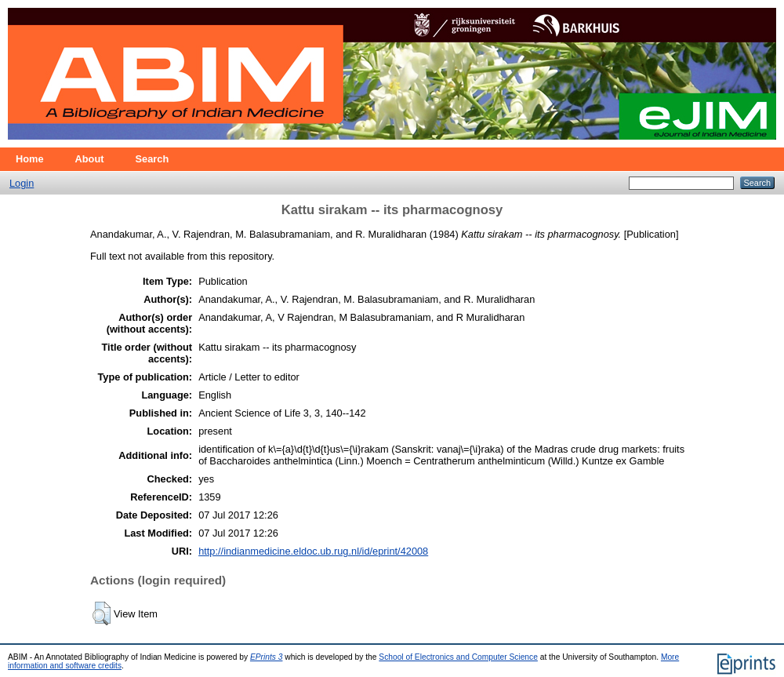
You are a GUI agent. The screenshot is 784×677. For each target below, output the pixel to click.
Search (152, 159)
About (90, 159)
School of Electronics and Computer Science (458, 657)
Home (30, 159)
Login (22, 183)
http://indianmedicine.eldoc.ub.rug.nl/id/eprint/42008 (313, 551)
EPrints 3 (267, 657)
